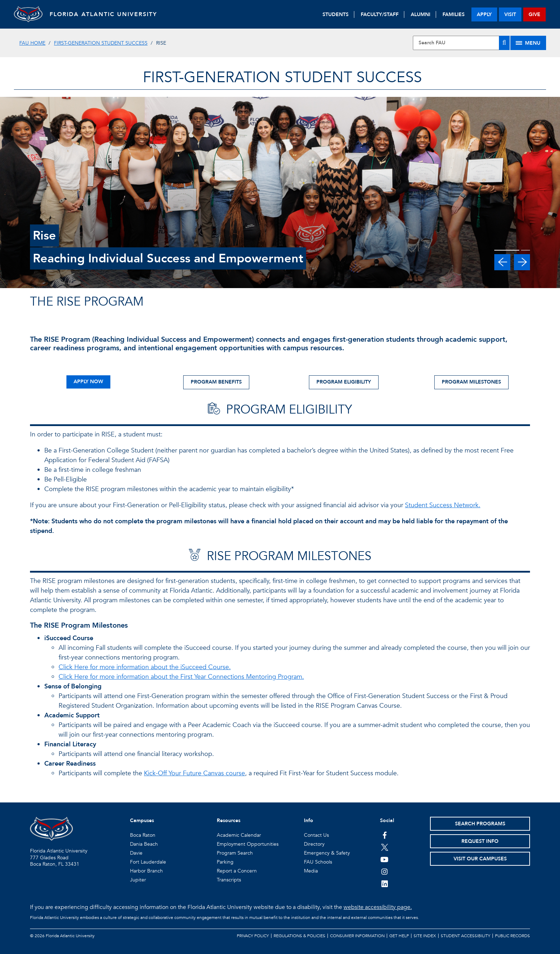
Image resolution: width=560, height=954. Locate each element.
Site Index (425, 936)
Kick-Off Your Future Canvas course (194, 773)
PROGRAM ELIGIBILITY (344, 382)
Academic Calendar (239, 835)
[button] (502, 262)
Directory (314, 844)
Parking (225, 862)
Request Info (480, 841)
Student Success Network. (443, 505)
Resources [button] (229, 820)
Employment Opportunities (248, 844)
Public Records (512, 936)
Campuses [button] (142, 820)
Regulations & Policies (299, 936)
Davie (136, 853)
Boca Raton (143, 835)
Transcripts (229, 880)
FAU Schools (318, 862)
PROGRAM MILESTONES (471, 382)
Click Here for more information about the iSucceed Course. (145, 667)
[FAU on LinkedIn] (384, 884)
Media (311, 871)
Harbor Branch (146, 871)
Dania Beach (144, 844)
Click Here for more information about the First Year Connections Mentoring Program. (181, 677)
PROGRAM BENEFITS (216, 382)
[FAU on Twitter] (384, 847)
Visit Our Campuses (480, 859)
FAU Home (32, 43)
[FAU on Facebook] (384, 835)
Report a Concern (237, 871)
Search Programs (480, 824)
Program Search (235, 853)
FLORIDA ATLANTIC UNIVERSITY (103, 14)
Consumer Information (357, 936)
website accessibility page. (378, 907)
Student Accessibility (466, 936)
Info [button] (309, 820)
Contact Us (316, 835)
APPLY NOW (88, 382)
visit (510, 14)
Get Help (399, 936)
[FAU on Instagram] (384, 871)
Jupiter (138, 880)
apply (484, 14)
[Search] (504, 43)
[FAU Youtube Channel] (384, 859)
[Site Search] (461, 43)
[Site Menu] (528, 43)
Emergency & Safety (327, 853)
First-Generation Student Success (101, 43)
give (534, 14)
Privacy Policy (253, 936)
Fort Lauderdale (148, 862)
